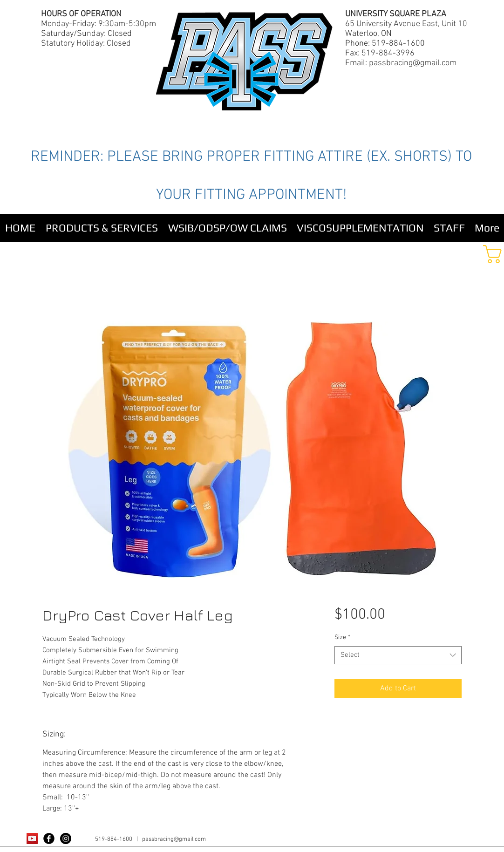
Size (342, 637)
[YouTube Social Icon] (32, 838)
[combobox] (398, 655)
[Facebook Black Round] (49, 838)
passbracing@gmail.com (413, 63)
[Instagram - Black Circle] (66, 838)
